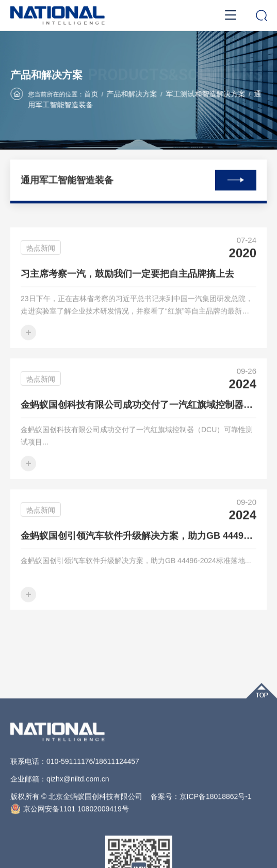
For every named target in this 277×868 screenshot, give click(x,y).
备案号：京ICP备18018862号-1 (201, 835)
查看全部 (236, 179)
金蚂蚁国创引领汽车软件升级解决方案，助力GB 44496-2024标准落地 (138, 544)
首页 (91, 94)
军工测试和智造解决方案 (205, 94)
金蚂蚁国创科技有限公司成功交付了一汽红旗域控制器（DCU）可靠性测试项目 (138, 413)
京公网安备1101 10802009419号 (70, 847)
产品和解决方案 (132, 94)
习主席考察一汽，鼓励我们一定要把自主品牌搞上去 (127, 282)
